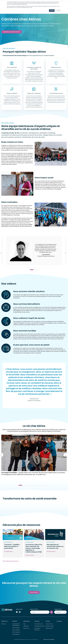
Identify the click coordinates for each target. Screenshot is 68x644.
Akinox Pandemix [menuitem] (16, 628)
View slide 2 (36, 270)
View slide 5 (31, 485)
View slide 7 (36, 485)
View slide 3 (38, 270)
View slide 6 (33, 485)
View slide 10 (42, 485)
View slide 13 (49, 485)
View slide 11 (45, 485)
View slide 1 (32, 270)
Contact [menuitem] (48, 621)
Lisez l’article (34, 592)
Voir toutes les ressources (10, 561)
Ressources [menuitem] (26, 621)
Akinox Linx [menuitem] (4, 624)
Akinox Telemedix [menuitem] (16, 630)
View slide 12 (47, 485)
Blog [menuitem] (24, 624)
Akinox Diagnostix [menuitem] (16, 632)
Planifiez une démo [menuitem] (50, 626)
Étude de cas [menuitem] (26, 628)
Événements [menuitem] (26, 626)
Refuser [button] (58, 11)
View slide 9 (40, 485)
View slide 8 (38, 485)
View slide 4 (29, 485)
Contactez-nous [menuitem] (49, 624)
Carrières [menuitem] (59, 621)
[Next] (65, 253)
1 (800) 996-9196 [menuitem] (49, 628)
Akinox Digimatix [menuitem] (16, 634)
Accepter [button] (52, 11)
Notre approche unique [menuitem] (40, 626)
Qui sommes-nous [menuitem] (39, 624)
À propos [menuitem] (37, 621)
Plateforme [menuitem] (4, 621)
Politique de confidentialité (49, 639)
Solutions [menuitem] (15, 621)
